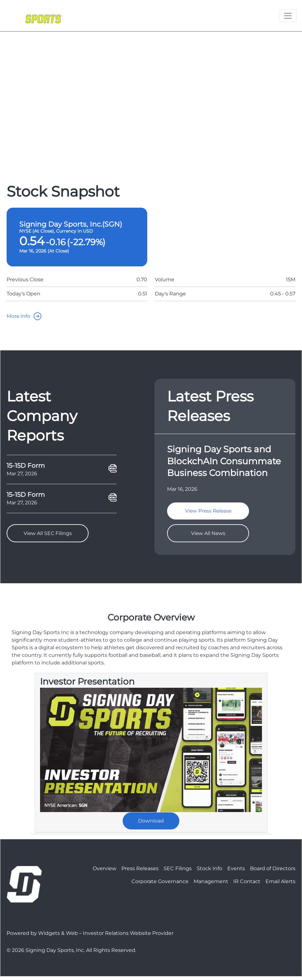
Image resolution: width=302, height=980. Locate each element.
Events (236, 872)
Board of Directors (273, 872)
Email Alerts (280, 885)
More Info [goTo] (26, 316)
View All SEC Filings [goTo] (48, 535)
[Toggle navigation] (288, 16)
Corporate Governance (160, 885)
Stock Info (209, 872)
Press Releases (140, 872)
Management (211, 885)
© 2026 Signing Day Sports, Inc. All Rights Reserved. (71, 954)
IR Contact (247, 885)
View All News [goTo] (208, 535)
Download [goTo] (151, 824)
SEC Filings (178, 872)
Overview (105, 872)
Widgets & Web (58, 937)
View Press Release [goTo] (208, 512)
